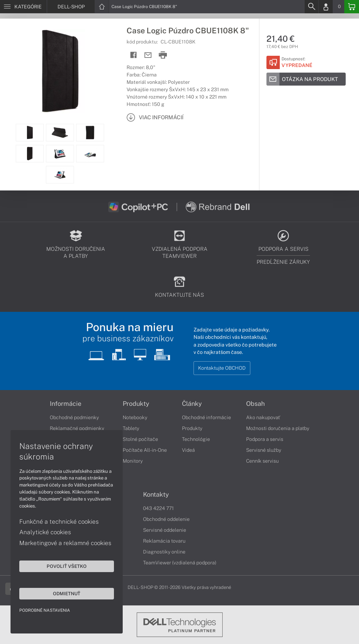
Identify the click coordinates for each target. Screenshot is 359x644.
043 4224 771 (158, 508)
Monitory (133, 461)
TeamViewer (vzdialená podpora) (180, 563)
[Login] (326, 7)
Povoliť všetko (67, 566)
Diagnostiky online (164, 552)
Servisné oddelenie (165, 530)
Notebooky (135, 417)
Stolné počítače (140, 439)
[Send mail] (148, 55)
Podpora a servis (265, 439)
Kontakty (156, 495)
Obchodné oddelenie (166, 519)
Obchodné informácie (206, 417)
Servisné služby (264, 450)
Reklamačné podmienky (77, 428)
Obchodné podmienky (74, 417)
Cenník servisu (262, 461)
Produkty (136, 404)
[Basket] (352, 7)
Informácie (66, 404)
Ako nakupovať (263, 417)
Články (192, 404)
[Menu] (23, 7)
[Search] (311, 7)
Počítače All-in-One (145, 450)
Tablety (131, 428)
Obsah (255, 404)
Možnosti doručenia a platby (278, 428)
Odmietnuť (67, 593)
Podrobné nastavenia (45, 610)
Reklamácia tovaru (164, 541)
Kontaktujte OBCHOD (222, 368)
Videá (188, 450)
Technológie (196, 439)
